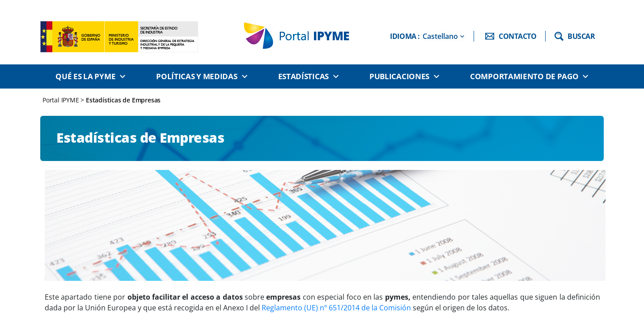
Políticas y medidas (197, 76)
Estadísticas (303, 76)
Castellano (440, 36)
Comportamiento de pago (524, 76)
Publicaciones (399, 76)
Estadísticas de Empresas (123, 100)
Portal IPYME (61, 100)
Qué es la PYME (85, 76)
